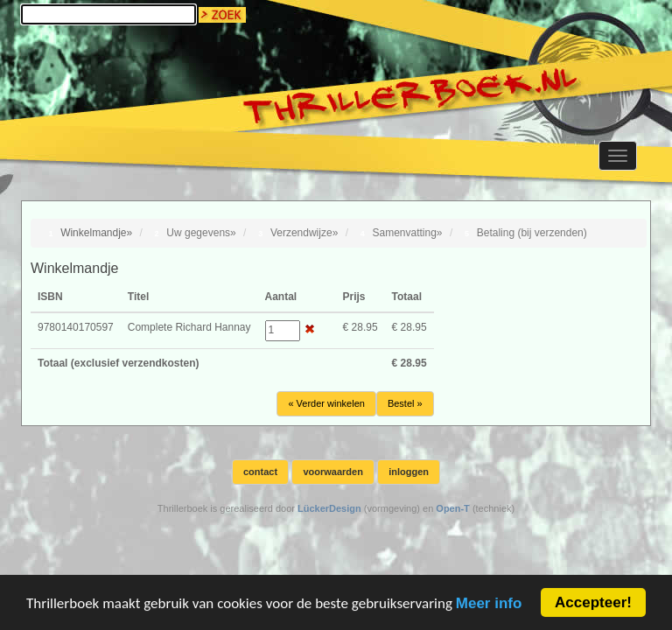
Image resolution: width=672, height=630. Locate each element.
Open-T (453, 508)
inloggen (409, 472)
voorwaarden (332, 472)
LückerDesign (329, 508)
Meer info (489, 604)
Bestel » (405, 403)
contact (260, 472)
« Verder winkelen (326, 403)
